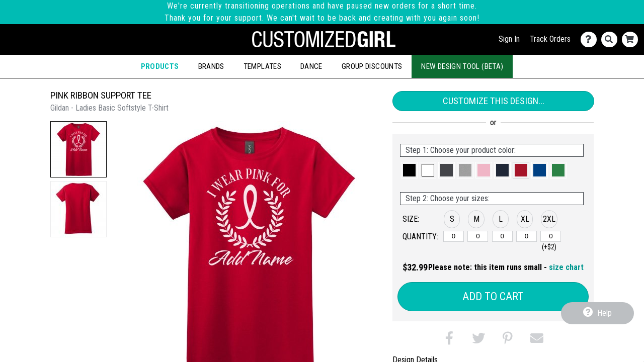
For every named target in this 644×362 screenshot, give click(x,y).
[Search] (612, 39)
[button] (78, 149)
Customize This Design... (494, 101)
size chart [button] (566, 267)
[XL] (527, 236)
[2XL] (551, 236)
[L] (502, 236)
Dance (311, 66)
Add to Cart (493, 296)
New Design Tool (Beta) (462, 66)
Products (160, 66)
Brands (211, 66)
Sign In (509, 39)
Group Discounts (372, 66)
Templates (262, 66)
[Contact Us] (591, 39)
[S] (454, 236)
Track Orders (550, 39)
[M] (478, 236)
